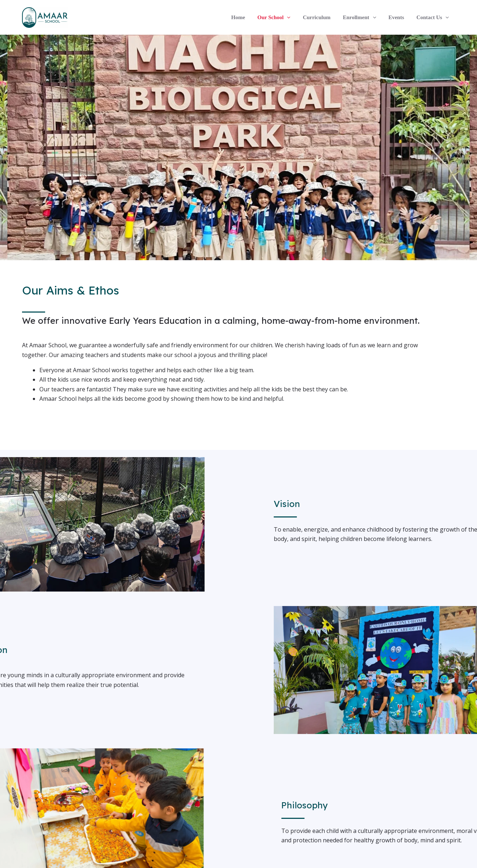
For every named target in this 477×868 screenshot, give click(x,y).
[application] (294, 17)
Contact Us (433, 17)
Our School (281, 17)
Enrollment (363, 17)
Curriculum (322, 17)
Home (246, 17)
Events (398, 17)
